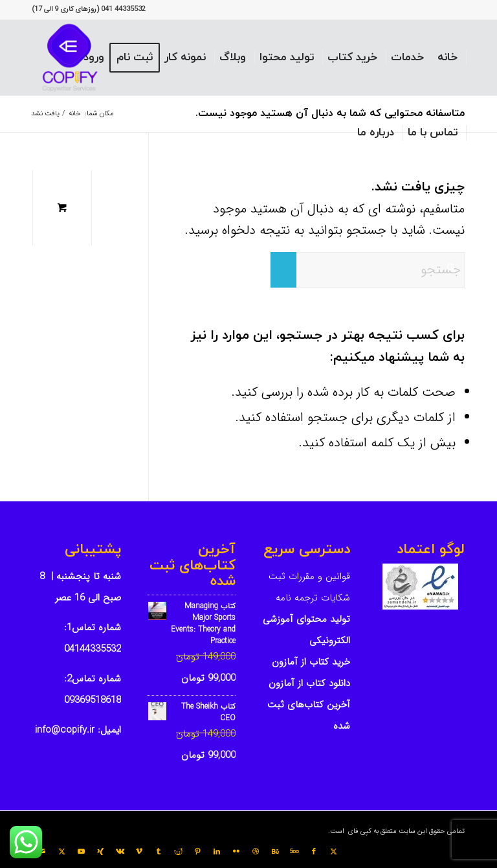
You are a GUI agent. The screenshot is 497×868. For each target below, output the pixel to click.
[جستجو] (368, 270)
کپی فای (359, 831)
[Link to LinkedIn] (217, 852)
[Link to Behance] (275, 852)
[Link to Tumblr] (159, 852)
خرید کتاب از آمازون (311, 662)
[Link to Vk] (120, 852)
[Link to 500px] (294, 852)
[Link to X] (333, 852)
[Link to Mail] (42, 852)
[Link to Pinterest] (197, 852)
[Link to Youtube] (81, 852)
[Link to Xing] (100, 852)
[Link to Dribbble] (256, 852)
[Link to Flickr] (236, 852)
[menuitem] (448, 58)
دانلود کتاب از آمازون (309, 683)
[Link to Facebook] (314, 852)
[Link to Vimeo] (139, 852)
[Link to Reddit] (178, 852)
